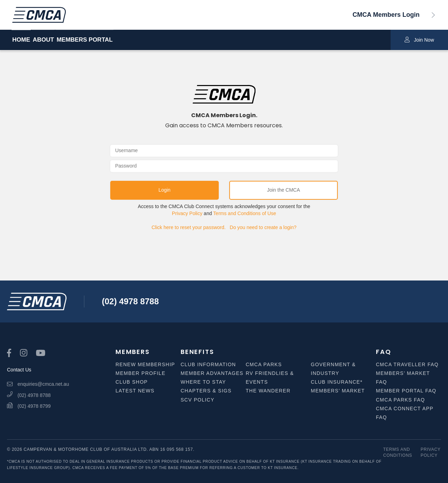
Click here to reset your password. (189, 227)
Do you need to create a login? (263, 227)
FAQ (383, 352)
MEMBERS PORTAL (114, 40)
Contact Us (19, 370)
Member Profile (141, 373)
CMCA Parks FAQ (400, 400)
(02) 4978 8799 (29, 406)
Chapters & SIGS (206, 391)
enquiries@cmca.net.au (38, 384)
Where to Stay (203, 382)
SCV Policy (198, 400)
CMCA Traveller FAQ (407, 364)
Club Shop (132, 382)
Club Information (208, 364)
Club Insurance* (337, 382)
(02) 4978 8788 (130, 301)
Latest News (135, 391)
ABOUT (58, 40)
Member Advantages (212, 373)
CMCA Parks (264, 364)
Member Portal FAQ (406, 391)
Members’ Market (338, 391)
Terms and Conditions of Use (245, 213)
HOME (21, 40)
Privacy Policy (187, 213)
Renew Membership (145, 364)
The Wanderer (268, 391)
